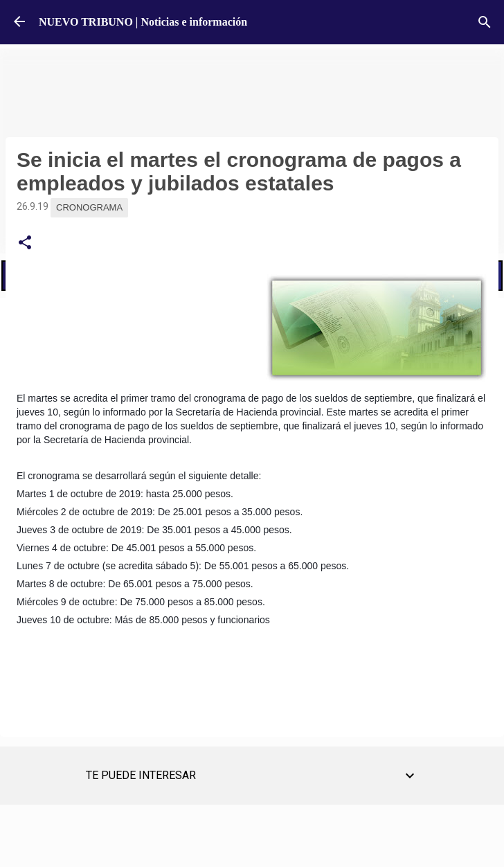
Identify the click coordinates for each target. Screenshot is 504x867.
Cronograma (89, 207)
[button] (25, 243)
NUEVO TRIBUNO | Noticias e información (143, 22)
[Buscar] (485, 22)
